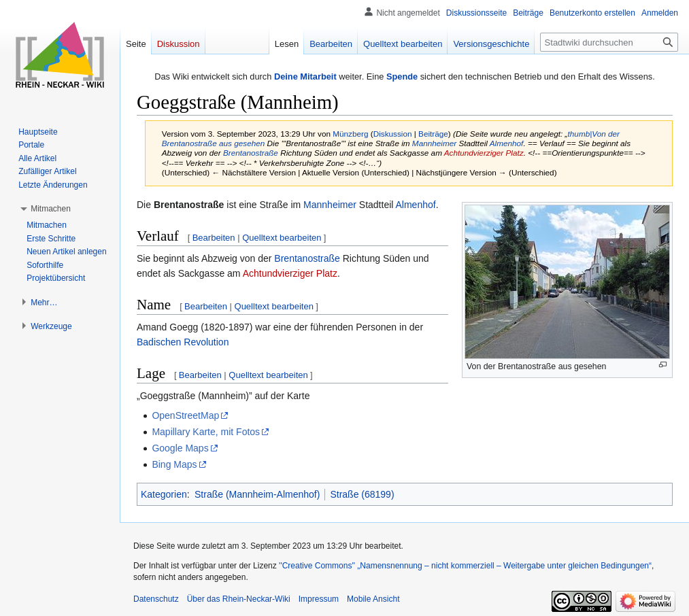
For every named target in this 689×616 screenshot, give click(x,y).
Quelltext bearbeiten (282, 238)
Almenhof (507, 143)
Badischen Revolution (183, 342)
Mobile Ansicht (373, 599)
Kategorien (164, 494)
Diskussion (393, 134)
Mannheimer (434, 143)
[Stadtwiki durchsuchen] (609, 42)
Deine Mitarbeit (305, 76)
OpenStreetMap (185, 415)
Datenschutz (156, 599)
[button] (51, 209)
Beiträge (433, 134)
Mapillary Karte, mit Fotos (206, 432)
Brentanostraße (251, 153)
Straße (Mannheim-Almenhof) (257, 494)
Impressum (319, 599)
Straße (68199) (362, 494)
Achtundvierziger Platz (484, 153)
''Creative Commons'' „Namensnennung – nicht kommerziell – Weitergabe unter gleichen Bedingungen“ (465, 566)
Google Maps (180, 448)
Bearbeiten (214, 238)
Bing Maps (174, 464)
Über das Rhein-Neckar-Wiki (239, 599)
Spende (402, 76)
